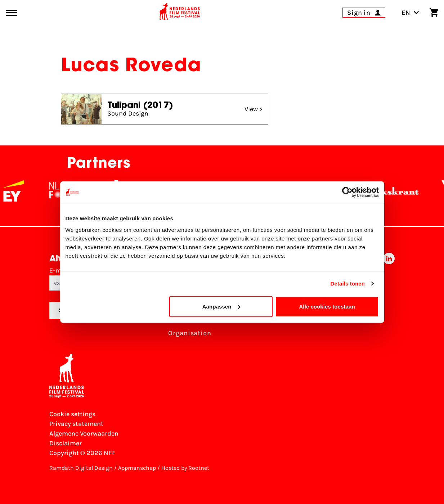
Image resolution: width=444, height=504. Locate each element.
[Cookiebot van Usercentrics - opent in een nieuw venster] (347, 192)
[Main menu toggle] (12, 13)
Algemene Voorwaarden (84, 433)
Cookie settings (72, 414)
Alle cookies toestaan (327, 306)
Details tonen (348, 283)
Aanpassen (221, 306)
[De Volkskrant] (392, 191)
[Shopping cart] (434, 13)
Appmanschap (137, 468)
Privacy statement (76, 424)
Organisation (190, 333)
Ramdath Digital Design (81, 468)
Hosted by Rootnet (185, 468)
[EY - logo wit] (18, 191)
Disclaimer (66, 443)
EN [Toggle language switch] (410, 13)
